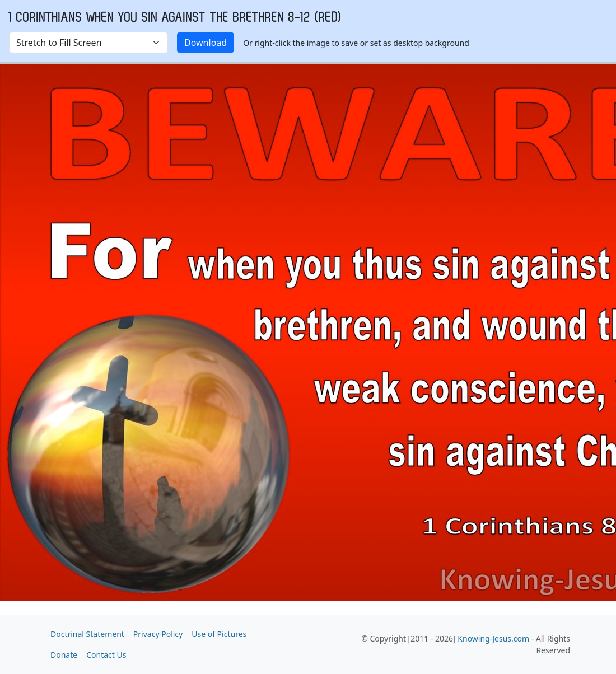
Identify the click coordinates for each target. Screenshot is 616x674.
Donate (64, 655)
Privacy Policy (158, 634)
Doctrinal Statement (87, 634)
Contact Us (106, 655)
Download (206, 43)
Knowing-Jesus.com (493, 638)
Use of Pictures (219, 634)
